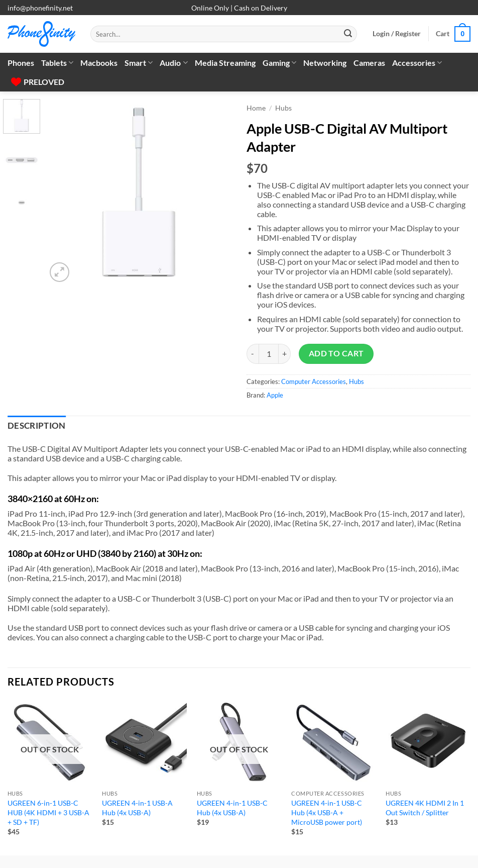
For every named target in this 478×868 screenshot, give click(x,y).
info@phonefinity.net (40, 8)
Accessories (417, 63)
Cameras (369, 63)
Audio (173, 63)
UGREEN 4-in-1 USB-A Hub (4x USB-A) (137, 808)
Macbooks (99, 63)
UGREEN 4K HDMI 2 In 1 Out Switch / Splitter (425, 808)
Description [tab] (37, 426)
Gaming (279, 63)
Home (256, 108)
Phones (21, 63)
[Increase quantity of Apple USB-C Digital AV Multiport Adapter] (285, 354)
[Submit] (348, 34)
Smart (139, 63)
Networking (325, 63)
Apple (275, 395)
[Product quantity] (269, 354)
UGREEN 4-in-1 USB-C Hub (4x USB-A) (232, 808)
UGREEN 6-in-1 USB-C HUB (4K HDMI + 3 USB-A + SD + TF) (48, 812)
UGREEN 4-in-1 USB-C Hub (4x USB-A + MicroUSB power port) (327, 812)
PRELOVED (38, 82)
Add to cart (336, 353)
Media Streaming (225, 63)
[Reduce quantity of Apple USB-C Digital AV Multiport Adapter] (253, 354)
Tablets (57, 63)
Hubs (283, 108)
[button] (397, 34)
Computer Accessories (314, 381)
